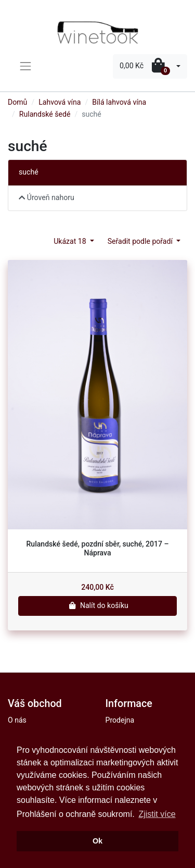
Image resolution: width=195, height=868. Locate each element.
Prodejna (120, 720)
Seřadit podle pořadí (141, 241)
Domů (17, 102)
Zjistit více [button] (157, 814)
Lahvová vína (60, 102)
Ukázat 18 (71, 241)
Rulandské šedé (45, 114)
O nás (17, 720)
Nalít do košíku (97, 605)
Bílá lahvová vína (119, 102)
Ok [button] (97, 841)
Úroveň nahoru (47, 197)
